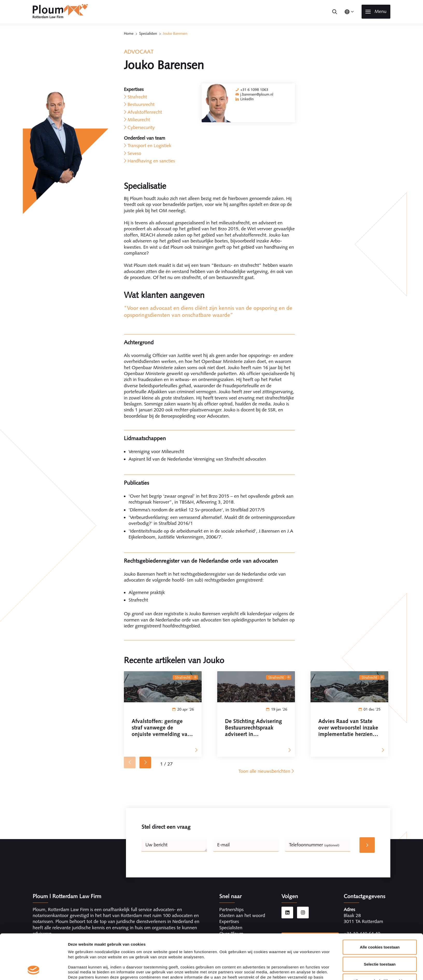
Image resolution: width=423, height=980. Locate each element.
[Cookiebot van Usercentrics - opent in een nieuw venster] (34, 970)
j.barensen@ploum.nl (257, 94)
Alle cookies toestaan (380, 905)
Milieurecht (139, 120)
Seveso (134, 153)
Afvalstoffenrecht (145, 112)
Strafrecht (137, 97)
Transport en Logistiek (149, 146)
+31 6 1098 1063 (254, 90)
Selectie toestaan (380, 922)
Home (129, 33)
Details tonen (280, 970)
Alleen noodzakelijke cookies (380, 939)
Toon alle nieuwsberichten (267, 771)
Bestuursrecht (141, 104)
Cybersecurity (141, 127)
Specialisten (148, 33)
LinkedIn (247, 99)
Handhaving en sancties (151, 161)
